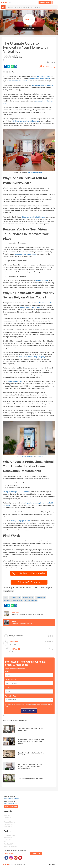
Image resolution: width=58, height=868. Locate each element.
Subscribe (36, 853)
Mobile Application (10, 846)
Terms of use (39, 704)
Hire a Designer (9, 591)
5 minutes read (9, 60)
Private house (28, 597)
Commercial (40, 597)
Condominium (15, 597)
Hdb (6, 597)
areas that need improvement (25, 254)
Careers (6, 820)
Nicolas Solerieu (28, 456)
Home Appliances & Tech (13, 600)
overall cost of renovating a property (32, 357)
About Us (7, 815)
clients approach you (15, 381)
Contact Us (8, 818)
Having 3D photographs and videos (16, 492)
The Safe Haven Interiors (36, 172)
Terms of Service (9, 822)
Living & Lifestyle (30, 600)
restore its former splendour (19, 81)
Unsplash (39, 456)
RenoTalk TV (8, 837)
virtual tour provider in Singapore (34, 217)
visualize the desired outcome (42, 85)
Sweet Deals (8, 840)
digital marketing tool (43, 303)
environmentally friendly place (39, 79)
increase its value (43, 76)
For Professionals (10, 835)
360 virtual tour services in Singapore (25, 121)
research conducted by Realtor (31, 307)
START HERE (11, 806)
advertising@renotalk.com (11, 803)
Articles (6, 842)
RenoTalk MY (8, 844)
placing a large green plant (21, 521)
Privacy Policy (9, 824)
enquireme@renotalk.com (11, 798)
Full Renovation (29, 700)
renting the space (42, 280)
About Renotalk (9, 826)
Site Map (52, 864)
